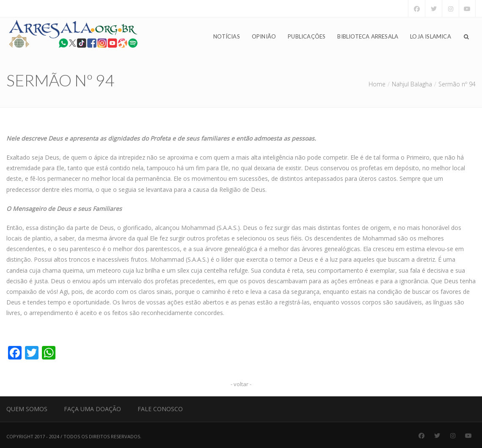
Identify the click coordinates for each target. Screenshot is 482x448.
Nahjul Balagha (412, 84)
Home (377, 84)
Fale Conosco (160, 409)
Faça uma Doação (92, 409)
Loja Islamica (431, 36)
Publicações (307, 36)
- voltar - (241, 384)
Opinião (264, 36)
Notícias (227, 36)
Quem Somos (27, 409)
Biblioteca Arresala (368, 36)
